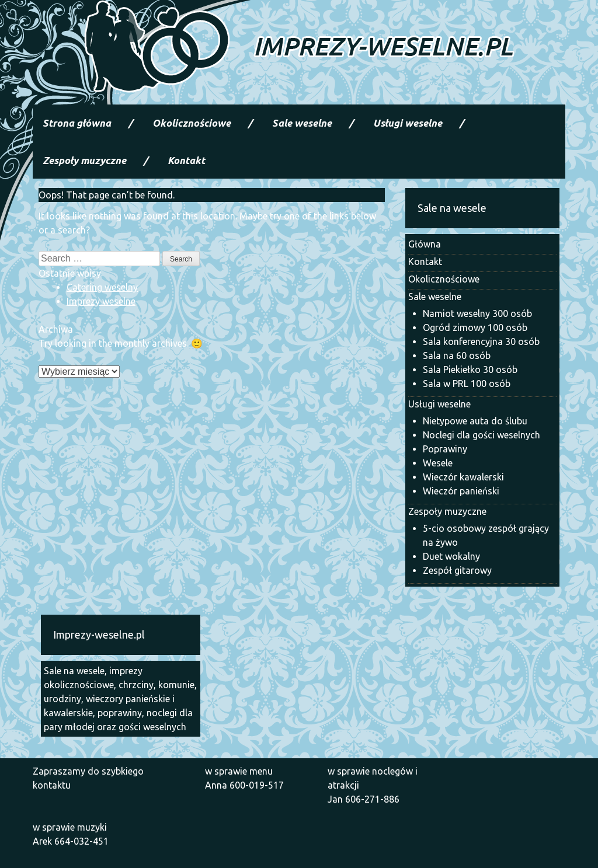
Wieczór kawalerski (463, 477)
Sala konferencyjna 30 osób (481, 341)
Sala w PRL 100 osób (467, 384)
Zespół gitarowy (457, 570)
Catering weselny (102, 287)
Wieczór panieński (461, 491)
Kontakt (186, 160)
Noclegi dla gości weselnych (481, 435)
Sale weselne (302, 123)
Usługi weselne (408, 123)
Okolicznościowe (192, 123)
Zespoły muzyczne (84, 160)
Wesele (438, 463)
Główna (425, 244)
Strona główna (77, 123)
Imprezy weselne (101, 301)
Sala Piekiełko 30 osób (470, 369)
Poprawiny (445, 449)
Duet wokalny (451, 556)
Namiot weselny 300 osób (477, 313)
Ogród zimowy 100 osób (475, 327)
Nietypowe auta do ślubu (475, 421)
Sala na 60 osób (457, 355)
